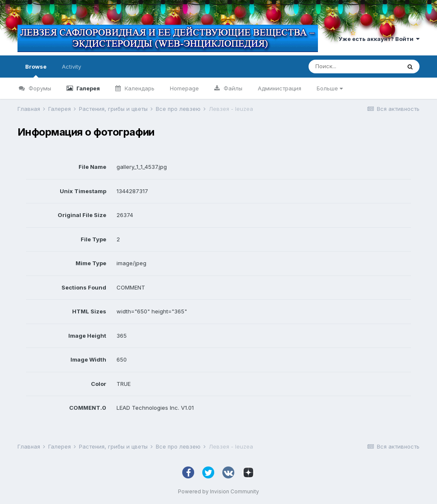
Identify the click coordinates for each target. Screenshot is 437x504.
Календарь (139, 88)
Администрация (280, 88)
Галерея (87, 88)
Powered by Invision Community (218, 491)
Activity (71, 67)
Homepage (184, 88)
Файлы (232, 88)
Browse (36, 70)
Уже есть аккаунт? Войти (379, 39)
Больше (330, 88)
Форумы (39, 88)
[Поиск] (355, 67)
